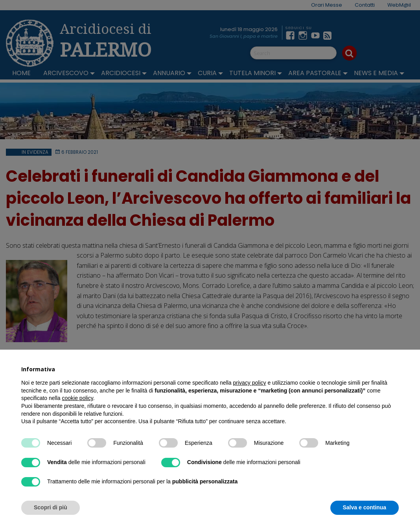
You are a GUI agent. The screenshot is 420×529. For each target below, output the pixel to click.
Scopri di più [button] (51, 507)
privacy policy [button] (250, 383)
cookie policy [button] (78, 398)
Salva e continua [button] (365, 507)
